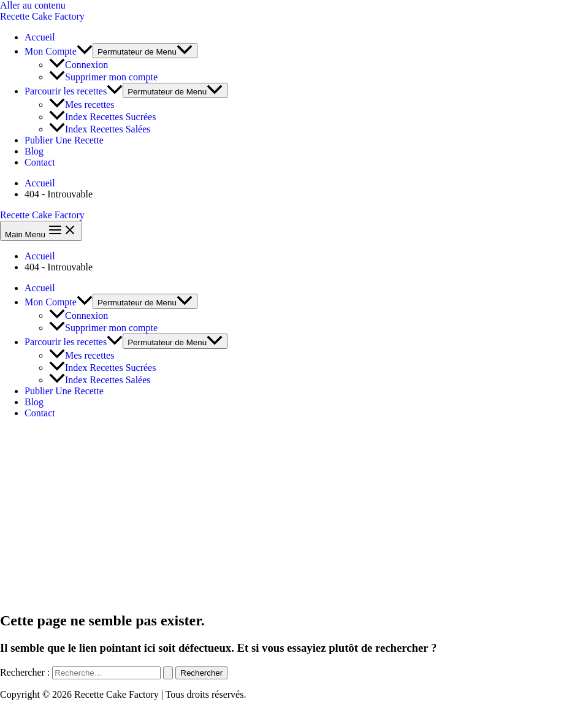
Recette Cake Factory (42, 16)
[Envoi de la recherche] (168, 673)
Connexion (78, 65)
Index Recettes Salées (100, 129)
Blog (34, 151)
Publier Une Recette (64, 140)
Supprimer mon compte (103, 77)
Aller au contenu (33, 5)
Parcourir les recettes (74, 91)
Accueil (40, 37)
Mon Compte (59, 51)
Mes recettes (82, 105)
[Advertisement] (294, 514)
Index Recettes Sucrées (102, 117)
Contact (40, 162)
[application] (85, 51)
